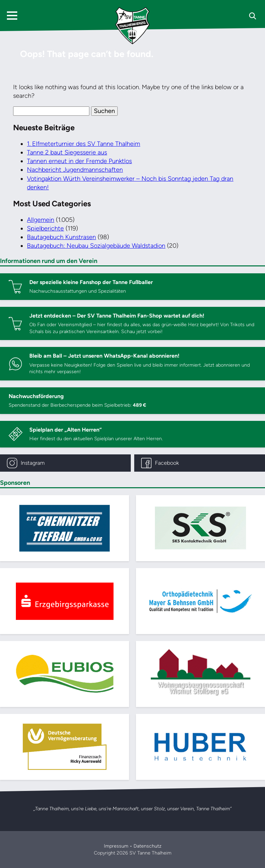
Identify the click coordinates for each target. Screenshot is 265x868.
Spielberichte (45, 228)
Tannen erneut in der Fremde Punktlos (79, 161)
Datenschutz (148, 846)
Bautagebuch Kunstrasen (61, 237)
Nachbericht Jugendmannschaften (75, 170)
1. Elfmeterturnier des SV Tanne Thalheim (84, 144)
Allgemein (41, 220)
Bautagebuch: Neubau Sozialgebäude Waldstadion (96, 246)
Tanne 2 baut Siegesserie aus (67, 152)
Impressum (116, 846)
